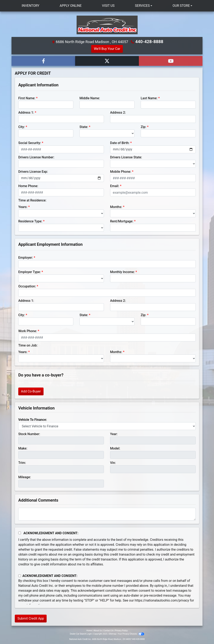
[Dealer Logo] (107, 25)
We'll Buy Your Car (107, 49)
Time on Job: (28, 345)
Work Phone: (28, 331)
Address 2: (118, 112)
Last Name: (149, 98)
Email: (115, 186)
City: (22, 127)
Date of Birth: (120, 143)
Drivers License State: (126, 157)
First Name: (27, 98)
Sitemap (112, 634)
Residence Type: (30, 221)
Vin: (113, 463)
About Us (98, 630)
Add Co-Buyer (31, 391)
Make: (23, 448)
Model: (115, 448)
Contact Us (108, 630)
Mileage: (25, 477)
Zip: (143, 127)
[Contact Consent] (20, 576)
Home (89, 630)
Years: (23, 207)
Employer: (26, 257)
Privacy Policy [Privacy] (121, 630)
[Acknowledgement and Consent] (20, 533)
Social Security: (30, 143)
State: (84, 127)
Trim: (22, 463)
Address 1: (26, 112)
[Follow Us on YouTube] (171, 61)
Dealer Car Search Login (81, 634)
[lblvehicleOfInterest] (107, 426)
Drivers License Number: (36, 157)
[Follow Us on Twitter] (107, 61)
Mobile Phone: (121, 171)
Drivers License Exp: (33, 171)
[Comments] (107, 514)
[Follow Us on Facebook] (43, 61)
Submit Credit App (31, 618)
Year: (114, 434)
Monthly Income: (122, 272)
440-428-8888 (149, 42)
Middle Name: (90, 98)
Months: (116, 207)
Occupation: (27, 286)
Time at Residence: (32, 200)
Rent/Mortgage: (122, 221)
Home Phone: (28, 186)
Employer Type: (29, 272)
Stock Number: (29, 434)
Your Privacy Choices (131, 634)
